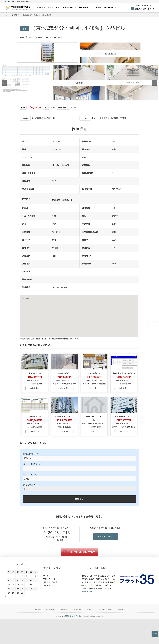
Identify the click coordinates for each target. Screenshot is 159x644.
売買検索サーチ (49, 609)
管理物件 (98, 7)
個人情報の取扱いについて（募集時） (111, 639)
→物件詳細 (35, 413)
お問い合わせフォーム (106, 567)
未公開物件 (109, 7)
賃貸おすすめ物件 (50, 612)
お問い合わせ (51, 639)
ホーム (46, 606)
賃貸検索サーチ (49, 615)
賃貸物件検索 (54, 7)
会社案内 (39, 7)
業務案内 (90, 639)
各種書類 (64, 639)
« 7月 (7, 627)
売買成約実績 (85, 7)
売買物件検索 (68, 7)
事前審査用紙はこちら (90, 622)
